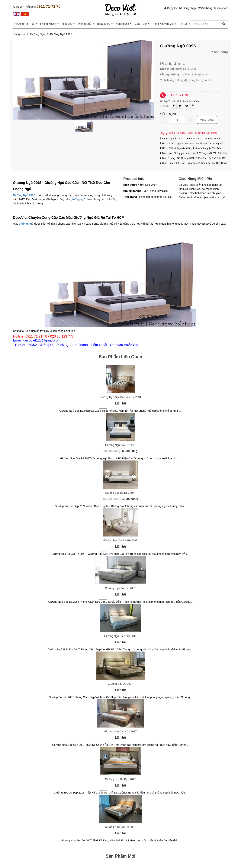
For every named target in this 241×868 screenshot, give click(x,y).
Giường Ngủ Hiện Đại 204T (120, 636)
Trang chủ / (21, 34)
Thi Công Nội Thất (24, 24)
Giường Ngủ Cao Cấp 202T (120, 731)
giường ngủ (78, 199)
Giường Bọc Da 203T (120, 684)
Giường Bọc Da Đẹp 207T (120, 493)
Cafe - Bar (141, 24)
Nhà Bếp (67, 24)
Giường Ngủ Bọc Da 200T (120, 827)
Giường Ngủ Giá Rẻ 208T (120, 445)
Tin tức (183, 24)
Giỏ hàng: (213, 8)
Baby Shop (104, 24)
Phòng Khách (48, 24)
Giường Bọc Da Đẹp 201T (120, 779)
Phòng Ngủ (85, 24)
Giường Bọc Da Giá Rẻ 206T (120, 540)
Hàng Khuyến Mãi (163, 24)
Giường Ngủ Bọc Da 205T (120, 588)
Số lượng (169, 114)
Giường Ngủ (37, 34)
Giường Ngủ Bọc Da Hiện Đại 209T (120, 397)
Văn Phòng (122, 24)
